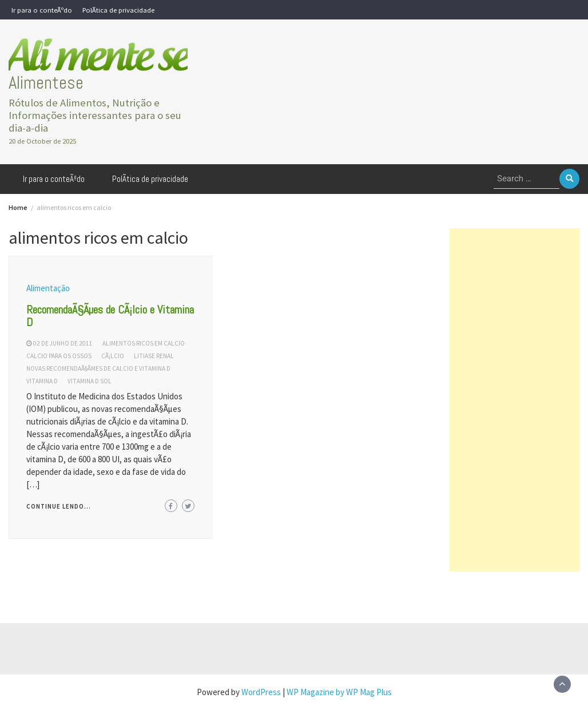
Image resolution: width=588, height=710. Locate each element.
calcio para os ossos (59, 356)
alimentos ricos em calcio (144, 343)
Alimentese (46, 83)
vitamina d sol (90, 381)
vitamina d (42, 381)
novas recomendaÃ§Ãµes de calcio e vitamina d (98, 368)
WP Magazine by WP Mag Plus (339, 692)
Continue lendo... (59, 506)
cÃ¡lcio (113, 356)
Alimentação (48, 288)
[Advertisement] (514, 400)
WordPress (261, 692)
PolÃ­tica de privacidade (118, 10)
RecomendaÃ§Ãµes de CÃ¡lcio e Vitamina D (110, 316)
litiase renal (154, 356)
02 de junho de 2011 (63, 343)
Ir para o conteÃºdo (42, 10)
